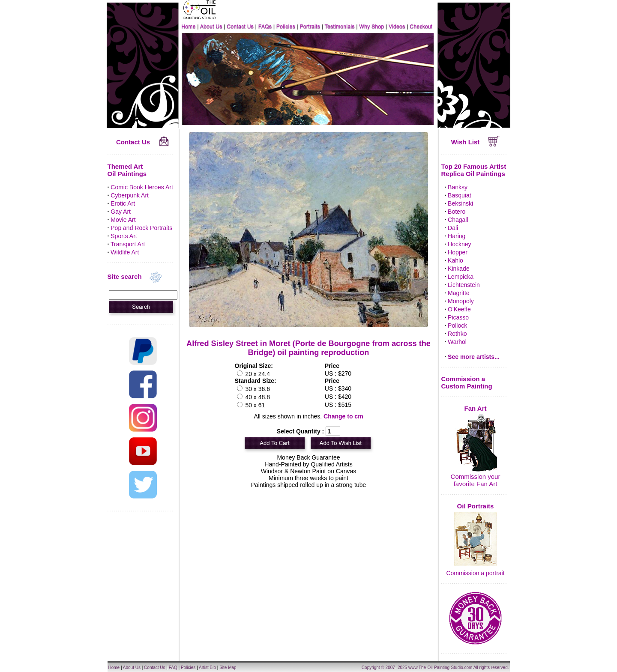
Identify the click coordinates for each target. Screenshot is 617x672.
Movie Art (123, 220)
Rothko (457, 334)
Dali (453, 228)
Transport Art (128, 244)
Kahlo (455, 260)
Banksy (458, 187)
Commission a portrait (475, 573)
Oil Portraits (476, 506)
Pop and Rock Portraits (141, 228)
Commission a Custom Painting (467, 382)
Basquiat (459, 195)
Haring (457, 236)
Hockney (459, 244)
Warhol (457, 342)
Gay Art (121, 212)
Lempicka (461, 277)
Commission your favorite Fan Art (476, 480)
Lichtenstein (464, 285)
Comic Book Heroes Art (142, 187)
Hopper (458, 252)
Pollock (457, 326)
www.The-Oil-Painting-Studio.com (440, 668)
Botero (457, 212)
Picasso (458, 317)
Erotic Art (123, 203)
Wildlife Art (125, 252)
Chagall (458, 220)
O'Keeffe (459, 309)
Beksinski (460, 203)
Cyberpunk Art (130, 195)
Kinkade (459, 269)
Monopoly (461, 301)
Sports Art (124, 236)
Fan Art (476, 408)
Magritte (459, 293)
